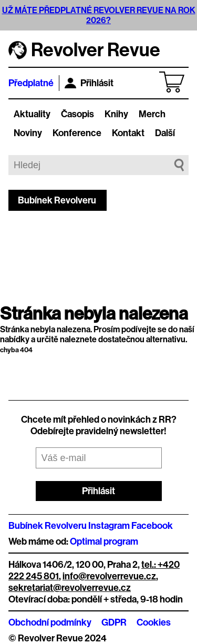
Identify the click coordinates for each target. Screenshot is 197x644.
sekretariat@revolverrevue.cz (70, 588)
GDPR (114, 622)
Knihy (116, 114)
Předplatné (31, 83)
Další (165, 133)
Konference (77, 133)
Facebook (152, 526)
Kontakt (128, 133)
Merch (152, 114)
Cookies (154, 622)
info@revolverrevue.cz (109, 576)
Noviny (28, 133)
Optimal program (104, 541)
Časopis (77, 114)
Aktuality (32, 114)
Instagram (109, 526)
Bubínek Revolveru (57, 200)
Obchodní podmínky (50, 622)
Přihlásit (89, 83)
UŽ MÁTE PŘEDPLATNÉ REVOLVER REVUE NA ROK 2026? (99, 15)
